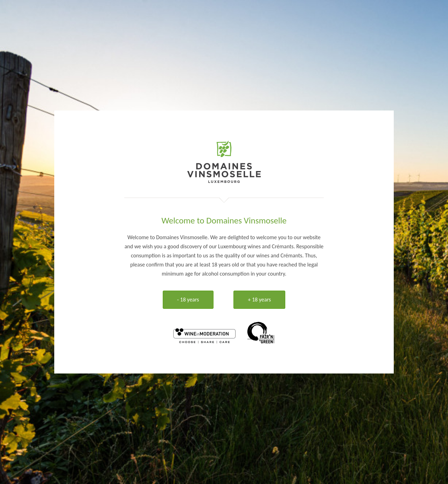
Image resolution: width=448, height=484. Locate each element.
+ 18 (259, 300)
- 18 (188, 300)
